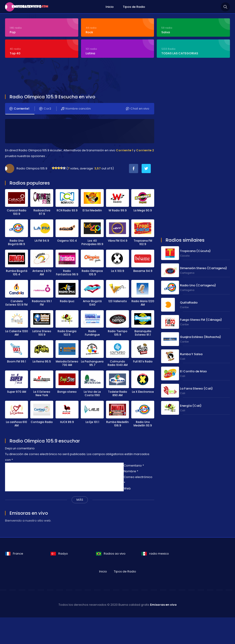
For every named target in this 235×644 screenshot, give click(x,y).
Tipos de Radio (134, 7)
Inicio (110, 7)
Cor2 (45, 109)
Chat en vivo (138, 109)
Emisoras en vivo (163, 605)
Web (127, 488)
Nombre (131, 471)
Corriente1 (19, 109)
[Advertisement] (116, 77)
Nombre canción (76, 109)
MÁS (80, 500)
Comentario (134, 466)
